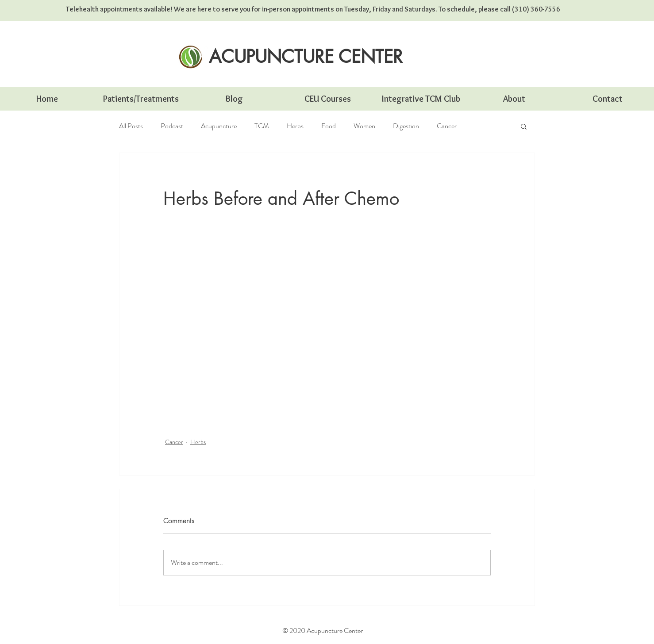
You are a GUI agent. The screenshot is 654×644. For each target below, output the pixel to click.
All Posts (131, 126)
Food (329, 126)
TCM (262, 126)
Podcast (172, 126)
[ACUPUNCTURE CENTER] (306, 57)
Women (364, 126)
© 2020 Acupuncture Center (323, 631)
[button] (524, 126)
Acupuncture (219, 126)
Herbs (295, 126)
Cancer (447, 126)
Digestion (406, 126)
